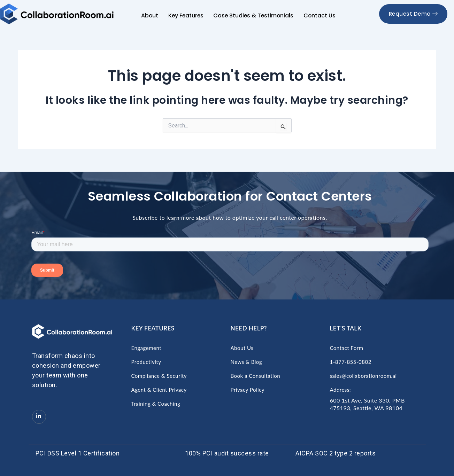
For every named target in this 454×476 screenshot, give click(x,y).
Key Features (186, 15)
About (150, 15)
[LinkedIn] (39, 417)
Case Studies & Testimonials (254, 15)
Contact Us (320, 15)
